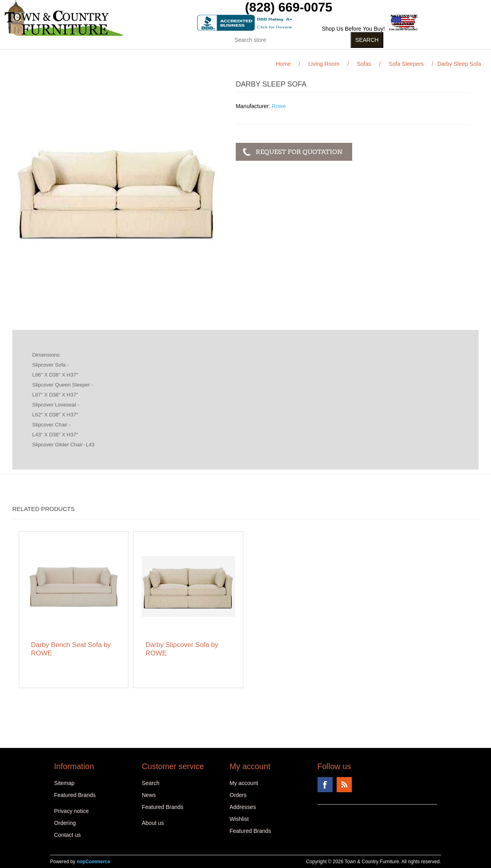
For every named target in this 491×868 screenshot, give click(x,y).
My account (244, 783)
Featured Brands (75, 795)
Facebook (325, 785)
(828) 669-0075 (289, 7)
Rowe (279, 106)
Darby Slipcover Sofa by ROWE (182, 649)
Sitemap (64, 783)
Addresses (243, 807)
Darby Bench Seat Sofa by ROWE (71, 649)
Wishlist (239, 819)
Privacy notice (72, 811)
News (149, 795)
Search (151, 783)
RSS (344, 785)
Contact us (68, 835)
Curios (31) (236, 55)
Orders (238, 795)
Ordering (65, 823)
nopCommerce (93, 862)
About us (153, 823)
